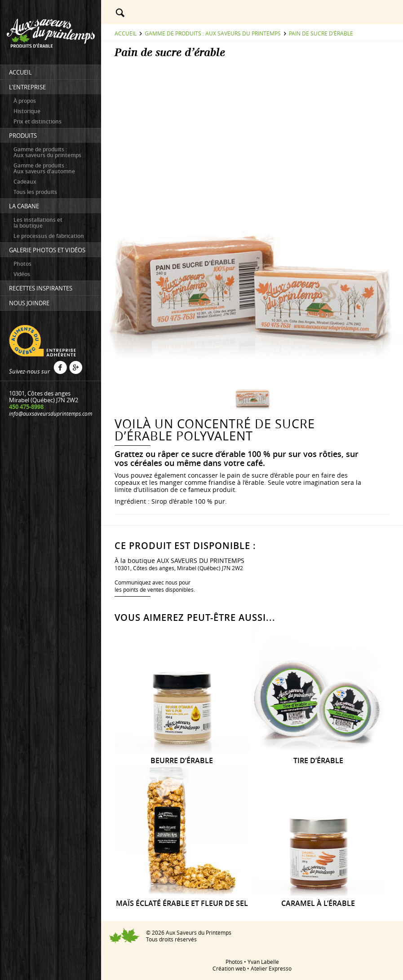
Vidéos (22, 274)
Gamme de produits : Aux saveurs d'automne (44, 168)
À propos (25, 101)
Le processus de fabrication (49, 236)
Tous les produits (35, 192)
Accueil (126, 33)
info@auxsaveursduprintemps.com (51, 413)
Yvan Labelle (263, 962)
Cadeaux (25, 182)
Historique (27, 111)
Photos (22, 264)
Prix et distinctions (38, 121)
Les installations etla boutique (38, 223)
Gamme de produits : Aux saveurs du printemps (47, 152)
